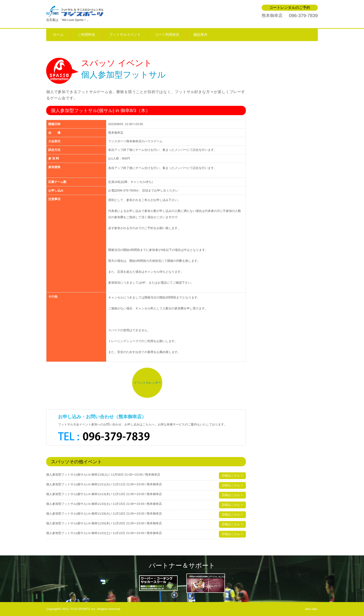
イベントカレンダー (147, 383)
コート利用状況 (167, 35)
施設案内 (200, 35)
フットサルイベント (125, 35)
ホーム (58, 35)
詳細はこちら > (232, 475)
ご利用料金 (86, 35)
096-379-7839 (303, 16)
